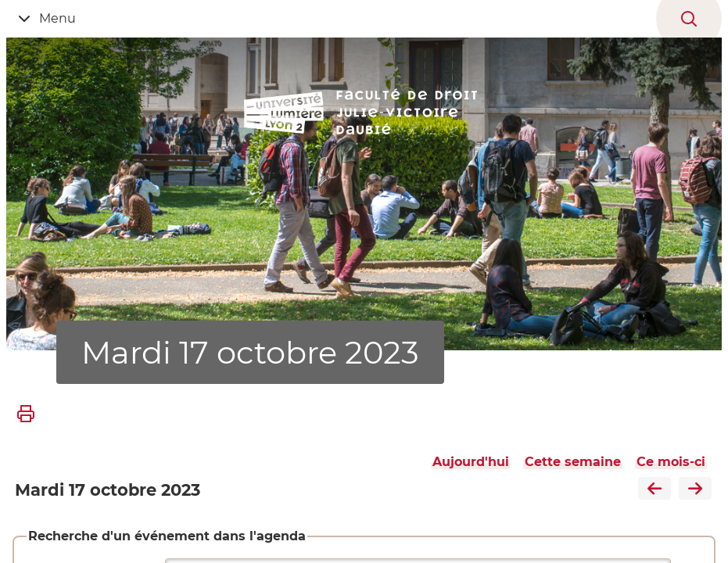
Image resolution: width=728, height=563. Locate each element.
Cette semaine (573, 462)
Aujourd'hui (471, 462)
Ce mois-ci (671, 462)
